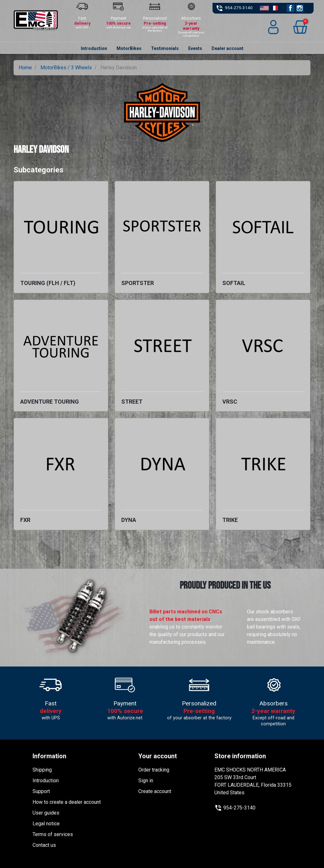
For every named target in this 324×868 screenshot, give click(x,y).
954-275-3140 (239, 8)
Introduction (46, 781)
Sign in (146, 781)
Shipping (42, 770)
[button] (300, 27)
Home (25, 68)
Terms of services (53, 834)
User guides (46, 813)
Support (41, 791)
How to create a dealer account (67, 802)
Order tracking (154, 770)
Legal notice (46, 824)
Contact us (44, 845)
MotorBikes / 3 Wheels (66, 68)
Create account (155, 791)
